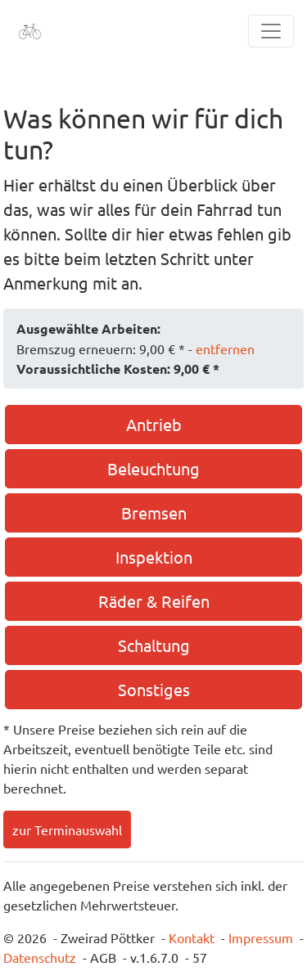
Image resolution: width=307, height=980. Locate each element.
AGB (103, 957)
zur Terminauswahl (67, 829)
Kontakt (192, 937)
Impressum (261, 937)
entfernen (225, 348)
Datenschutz (40, 957)
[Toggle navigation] (271, 31)
